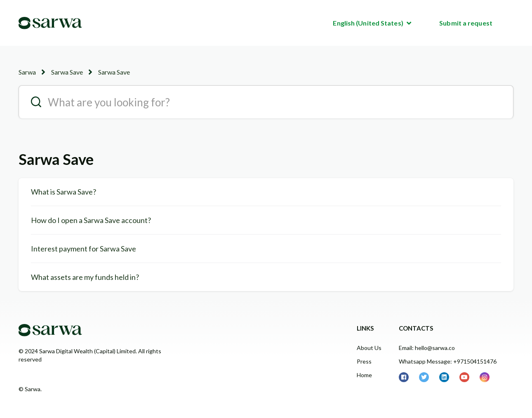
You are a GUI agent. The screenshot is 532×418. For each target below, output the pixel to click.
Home (364, 375)
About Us (369, 348)
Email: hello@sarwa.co (427, 348)
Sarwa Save (67, 72)
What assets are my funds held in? (85, 277)
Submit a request (466, 23)
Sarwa (27, 72)
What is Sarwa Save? (64, 192)
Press (364, 361)
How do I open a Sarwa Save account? (91, 220)
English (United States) (368, 23)
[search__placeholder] (266, 102)
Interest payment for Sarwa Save (84, 249)
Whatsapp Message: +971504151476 (448, 361)
